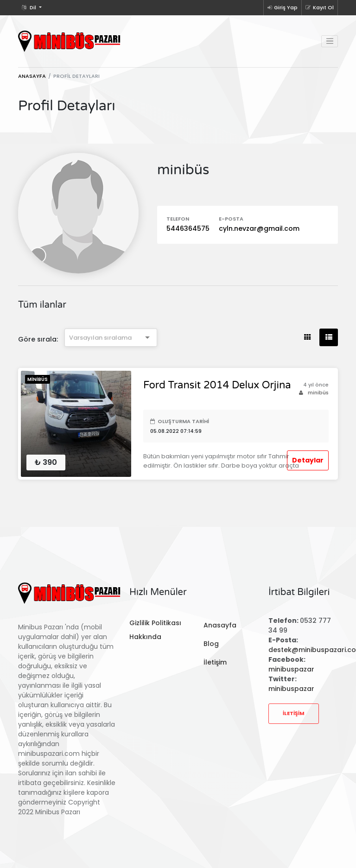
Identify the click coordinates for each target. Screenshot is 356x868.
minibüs (314, 393)
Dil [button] (30, 7)
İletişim (215, 662)
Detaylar (308, 460)
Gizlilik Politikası (155, 623)
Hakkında (145, 637)
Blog (211, 644)
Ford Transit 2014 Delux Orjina (217, 385)
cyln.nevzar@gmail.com (259, 228)
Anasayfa (32, 76)
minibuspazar (291, 669)
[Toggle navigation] (330, 41)
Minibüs (38, 379)
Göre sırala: (38, 339)
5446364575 (188, 228)
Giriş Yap (283, 7)
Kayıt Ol (320, 7)
